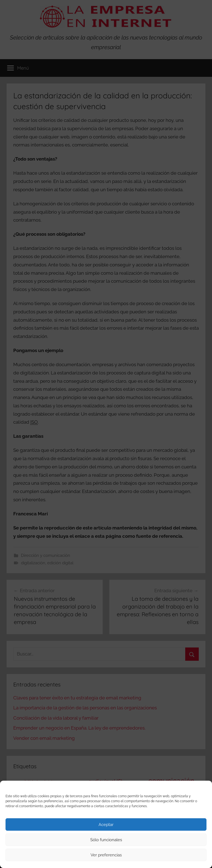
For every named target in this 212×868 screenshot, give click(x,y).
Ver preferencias (106, 855)
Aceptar (106, 825)
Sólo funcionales (106, 840)
